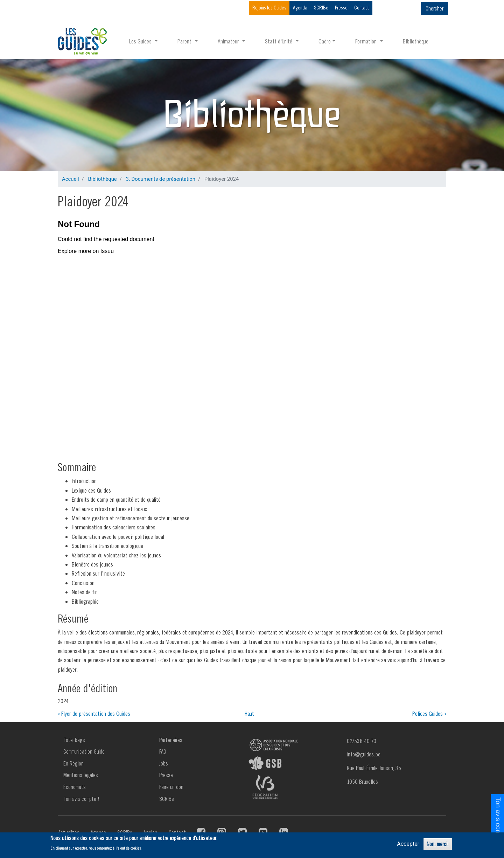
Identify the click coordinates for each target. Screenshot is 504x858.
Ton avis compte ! (81, 799)
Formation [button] (367, 41)
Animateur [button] (229, 41)
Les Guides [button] (141, 41)
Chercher (435, 8)
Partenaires (171, 740)
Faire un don (171, 787)
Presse (341, 8)
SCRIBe (321, 8)
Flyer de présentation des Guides (94, 713)
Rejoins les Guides (269, 8)
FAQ (163, 751)
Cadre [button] (325, 41)
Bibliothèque (416, 41)
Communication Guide (84, 751)
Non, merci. (438, 844)
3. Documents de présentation (161, 179)
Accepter (408, 844)
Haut (249, 713)
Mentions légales (81, 775)
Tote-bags (74, 740)
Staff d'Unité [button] (279, 41)
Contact (362, 8)
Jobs (164, 763)
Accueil (71, 179)
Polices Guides (429, 713)
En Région (73, 763)
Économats (75, 787)
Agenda (300, 8)
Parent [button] (185, 41)
